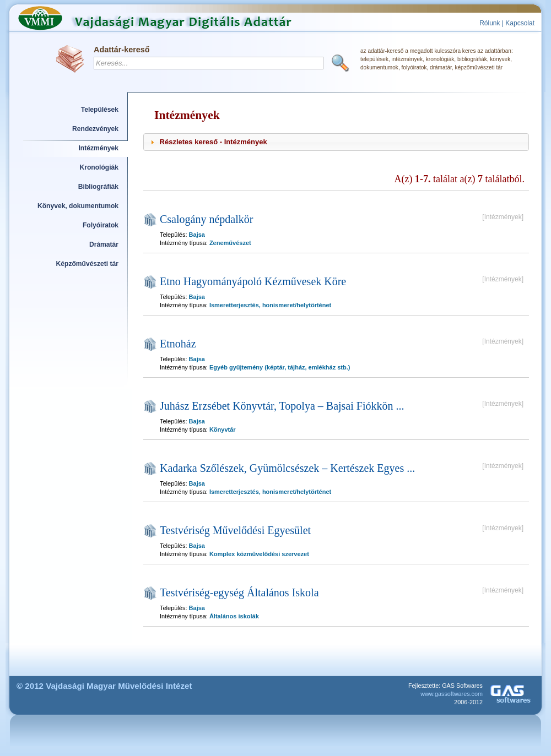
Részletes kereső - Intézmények (214, 142)
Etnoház (178, 344)
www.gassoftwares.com (452, 694)
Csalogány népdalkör (206, 219)
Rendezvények (95, 129)
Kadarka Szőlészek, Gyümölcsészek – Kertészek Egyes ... (287, 468)
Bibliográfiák (98, 187)
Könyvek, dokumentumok (78, 206)
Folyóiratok (101, 225)
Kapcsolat (520, 23)
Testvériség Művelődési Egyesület (235, 530)
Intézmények (99, 148)
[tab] (336, 142)
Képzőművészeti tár (87, 264)
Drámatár (104, 244)
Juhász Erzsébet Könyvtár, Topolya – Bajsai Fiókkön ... (282, 406)
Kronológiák (99, 167)
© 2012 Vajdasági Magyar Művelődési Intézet (104, 686)
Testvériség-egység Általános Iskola (239, 592)
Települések (100, 110)
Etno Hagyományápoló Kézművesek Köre (253, 281)
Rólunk (490, 23)
